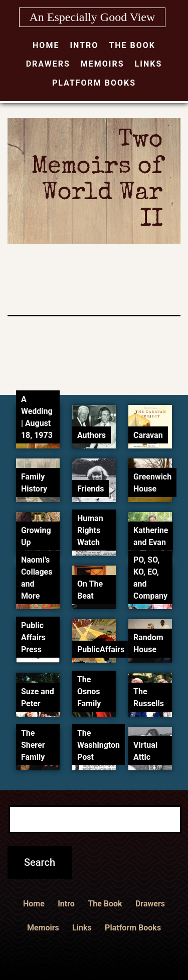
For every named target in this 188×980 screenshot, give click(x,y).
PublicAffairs (101, 649)
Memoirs (103, 64)
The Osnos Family (89, 691)
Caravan (148, 435)
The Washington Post (99, 745)
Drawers (48, 64)
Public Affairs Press (33, 637)
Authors (91, 435)
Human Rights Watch (90, 530)
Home (46, 45)
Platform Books (94, 83)
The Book (132, 45)
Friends (91, 489)
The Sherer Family (33, 745)
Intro (84, 45)
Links (149, 64)
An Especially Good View (92, 17)
